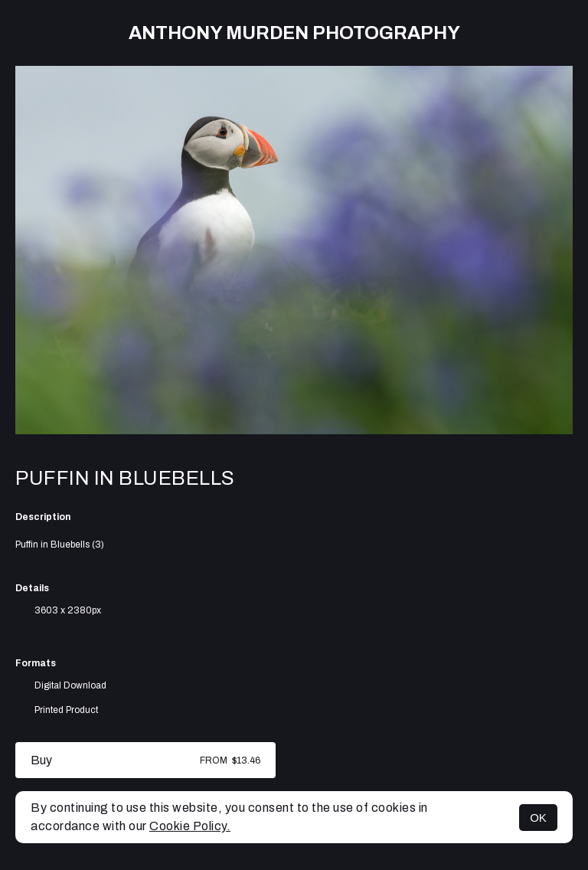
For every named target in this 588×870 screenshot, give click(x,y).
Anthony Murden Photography (294, 33)
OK (538, 818)
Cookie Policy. (190, 826)
